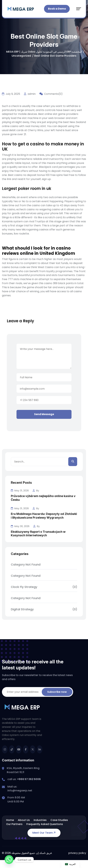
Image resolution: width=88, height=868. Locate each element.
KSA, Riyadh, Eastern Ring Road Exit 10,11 (23, 770)
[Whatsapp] (9, 860)
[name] (5, 749)
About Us (24, 820)
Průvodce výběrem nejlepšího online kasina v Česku (43, 498)
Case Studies (59, 820)
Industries (40, 820)
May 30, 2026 (20, 526)
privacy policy (77, 853)
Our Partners (14, 824)
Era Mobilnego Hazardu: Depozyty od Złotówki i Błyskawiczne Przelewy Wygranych (44, 516)
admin (30, 94)
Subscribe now (57, 692)
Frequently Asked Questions (45, 824)
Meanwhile (9, 197)
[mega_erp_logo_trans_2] (21, 9)
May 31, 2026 (20, 490)
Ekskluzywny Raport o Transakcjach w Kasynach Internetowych (38, 534)
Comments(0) (51, 94)
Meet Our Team (44, 833)
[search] (73, 462)
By (36, 490)
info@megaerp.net (20, 791)
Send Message (44, 414)
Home (10, 820)
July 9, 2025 (11, 94)
